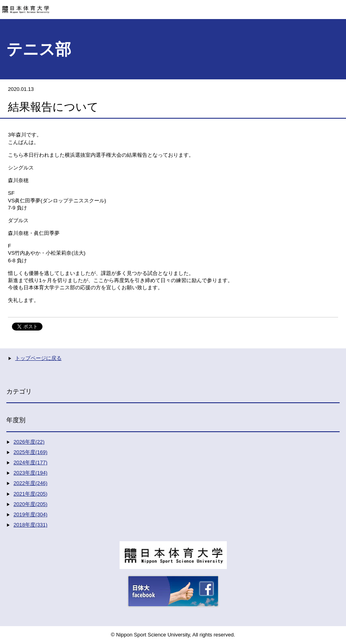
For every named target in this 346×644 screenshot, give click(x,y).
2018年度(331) (30, 525)
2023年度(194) (30, 473)
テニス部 (39, 49)
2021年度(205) (30, 494)
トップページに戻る (38, 358)
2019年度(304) (30, 514)
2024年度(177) (30, 462)
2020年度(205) (30, 504)
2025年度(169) (30, 452)
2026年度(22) (29, 442)
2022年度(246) (30, 483)
